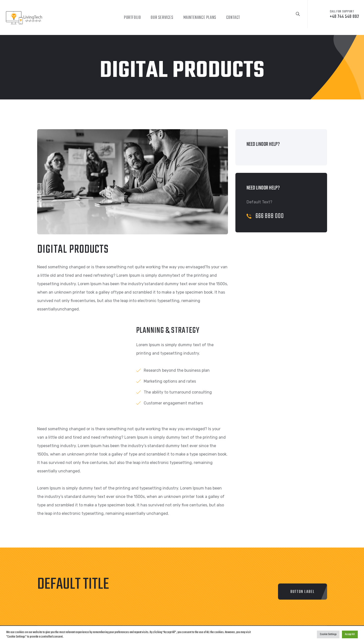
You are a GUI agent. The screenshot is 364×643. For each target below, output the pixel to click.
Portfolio (132, 18)
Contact (233, 18)
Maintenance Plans (200, 18)
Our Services (162, 18)
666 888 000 (265, 216)
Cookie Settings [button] (328, 634)
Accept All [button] (350, 634)
